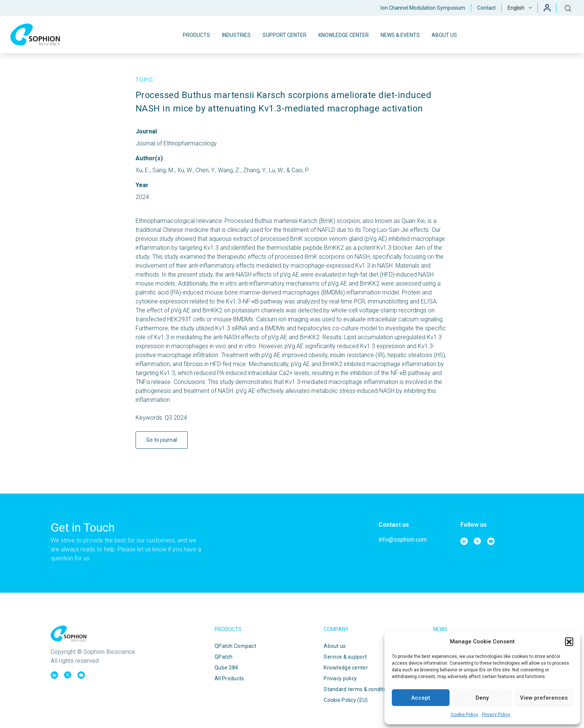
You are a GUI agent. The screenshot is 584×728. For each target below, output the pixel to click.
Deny (482, 698)
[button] (569, 642)
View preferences (544, 698)
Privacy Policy (496, 715)
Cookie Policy (464, 715)
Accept (421, 698)
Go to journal (162, 440)
